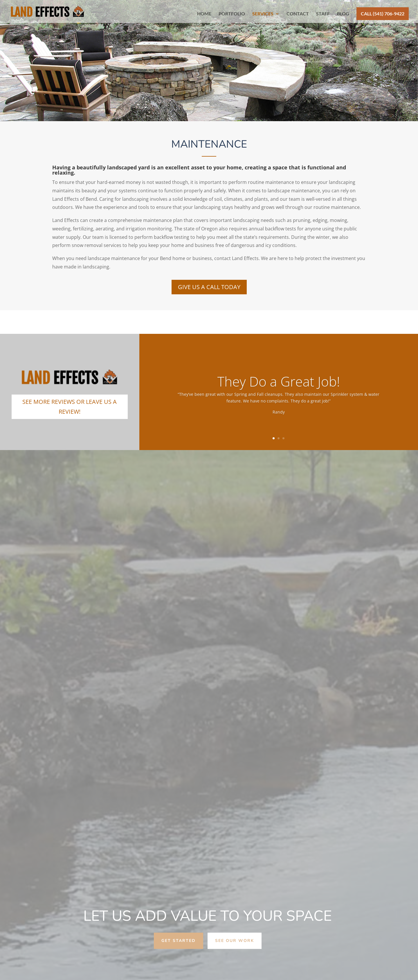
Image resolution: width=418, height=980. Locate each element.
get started (179, 941)
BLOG (343, 14)
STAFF (323, 14)
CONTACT (298, 14)
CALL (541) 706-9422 (383, 14)
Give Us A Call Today (209, 287)
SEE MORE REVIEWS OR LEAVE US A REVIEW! (70, 407)
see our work (235, 941)
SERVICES (263, 14)
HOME (204, 14)
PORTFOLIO (232, 14)
